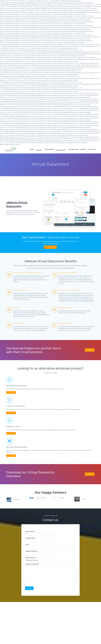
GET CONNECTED (12, 393)
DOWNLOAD (89, 350)
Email (27, 546)
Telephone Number (32, 553)
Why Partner (49, 149)
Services (39, 150)
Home (32, 149)
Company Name (30, 540)
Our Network (60, 150)
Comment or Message (32, 566)
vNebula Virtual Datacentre (17, 205)
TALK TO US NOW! (50, 247)
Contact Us (92, 149)
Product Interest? (31, 559)
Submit (30, 590)
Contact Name (30, 533)
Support (83, 149)
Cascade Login (73, 149)
